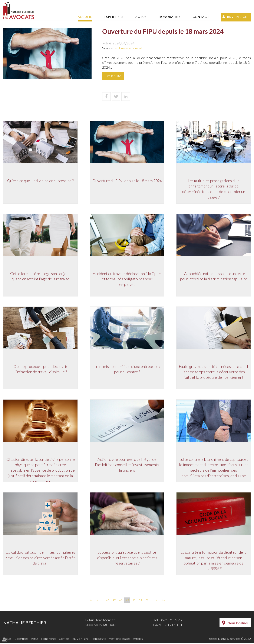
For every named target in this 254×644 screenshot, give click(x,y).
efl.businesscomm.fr (129, 48)
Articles (138, 639)
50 (134, 601)
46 (108, 601)
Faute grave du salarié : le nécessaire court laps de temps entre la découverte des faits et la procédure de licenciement (214, 372)
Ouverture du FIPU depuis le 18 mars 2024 (127, 180)
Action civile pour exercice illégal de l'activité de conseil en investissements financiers (127, 465)
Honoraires (170, 17)
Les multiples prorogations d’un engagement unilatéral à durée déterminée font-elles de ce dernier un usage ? (214, 189)
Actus (141, 17)
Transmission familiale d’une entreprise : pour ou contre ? (127, 369)
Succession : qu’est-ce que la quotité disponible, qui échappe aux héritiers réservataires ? (127, 558)
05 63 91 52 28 (171, 621)
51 (141, 601)
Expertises (114, 17)
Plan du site (99, 639)
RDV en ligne (238, 17)
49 (127, 601)
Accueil (85, 17)
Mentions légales (120, 639)
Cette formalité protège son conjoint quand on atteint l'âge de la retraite (41, 276)
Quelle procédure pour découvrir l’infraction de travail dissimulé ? (40, 369)
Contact (201, 17)
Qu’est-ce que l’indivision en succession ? (40, 180)
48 (121, 601)
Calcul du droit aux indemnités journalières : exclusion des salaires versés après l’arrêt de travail (40, 558)
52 (147, 601)
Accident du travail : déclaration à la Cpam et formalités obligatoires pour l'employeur (127, 279)
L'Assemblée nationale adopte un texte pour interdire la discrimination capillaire (214, 276)
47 (114, 601)
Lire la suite (113, 76)
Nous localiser (238, 624)
